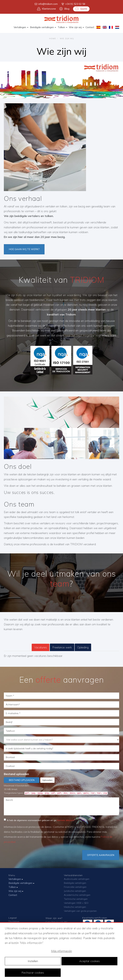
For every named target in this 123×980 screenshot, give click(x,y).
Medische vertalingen (75, 907)
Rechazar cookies (33, 973)
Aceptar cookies (90, 961)
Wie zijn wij (76, 27)
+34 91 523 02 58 (73, 4)
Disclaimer (14, 921)
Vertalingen (21, 27)
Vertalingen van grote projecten (80, 911)
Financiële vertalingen (75, 887)
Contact (90, 27)
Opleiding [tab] (83, 647)
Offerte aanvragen (101, 855)
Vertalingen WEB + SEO (76, 903)
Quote (81, 9)
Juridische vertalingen (75, 891)
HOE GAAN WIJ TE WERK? (24, 249)
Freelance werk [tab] (62, 647)
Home (53, 39)
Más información (61, 951)
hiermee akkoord (65, 820)
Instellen (33, 961)
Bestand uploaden (16, 774)
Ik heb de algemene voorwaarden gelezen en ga (39, 820)
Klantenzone (47, 9)
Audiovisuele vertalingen (77, 879)
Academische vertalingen (77, 895)
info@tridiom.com (46, 4)
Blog (64, 9)
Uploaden (47, 780)
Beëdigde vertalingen (43, 27)
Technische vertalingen (76, 899)
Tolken (62, 27)
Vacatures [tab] (41, 647)
